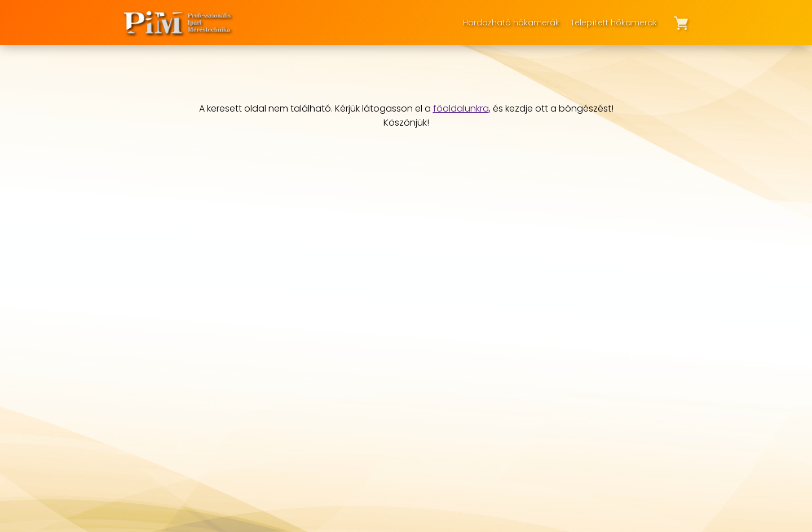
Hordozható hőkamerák (511, 23)
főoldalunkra (461, 108)
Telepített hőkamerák (614, 23)
